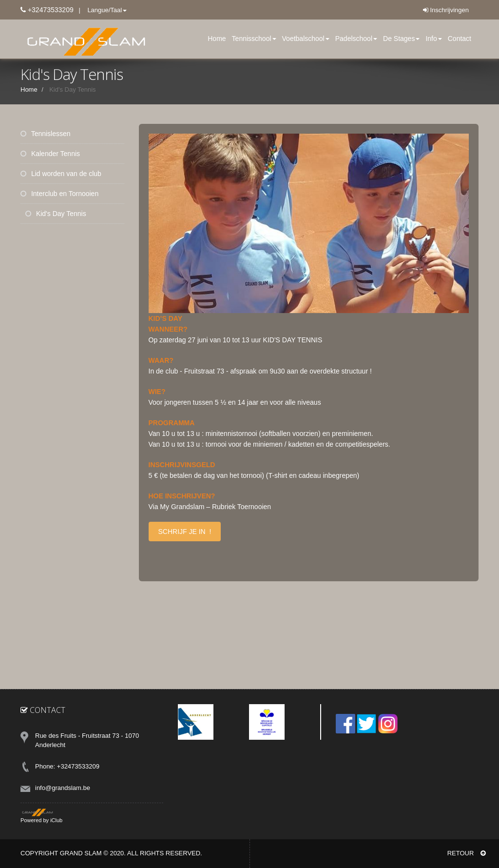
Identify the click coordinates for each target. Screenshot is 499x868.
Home (217, 39)
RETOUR (467, 853)
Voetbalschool (306, 39)
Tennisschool (254, 39)
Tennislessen (46, 134)
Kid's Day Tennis (56, 214)
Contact (460, 39)
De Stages (401, 39)
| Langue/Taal (100, 10)
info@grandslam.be (63, 788)
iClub (56, 820)
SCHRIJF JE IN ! (185, 532)
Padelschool (356, 39)
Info (433, 39)
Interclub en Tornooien (59, 194)
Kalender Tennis (50, 154)
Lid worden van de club (61, 174)
